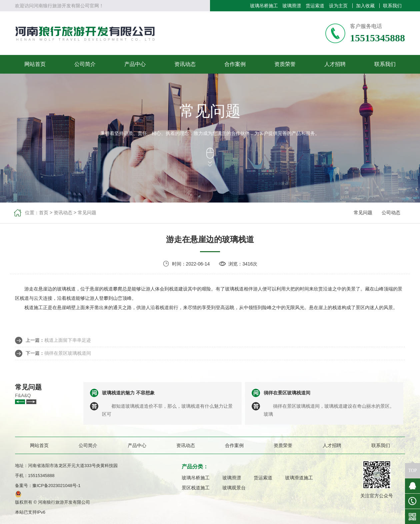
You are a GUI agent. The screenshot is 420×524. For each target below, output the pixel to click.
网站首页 (35, 64)
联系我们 (392, 6)
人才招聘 (335, 64)
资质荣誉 (285, 64)
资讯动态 (185, 64)
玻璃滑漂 (292, 6)
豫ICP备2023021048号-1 (56, 486)
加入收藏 (365, 6)
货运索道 (315, 6)
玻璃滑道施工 (299, 478)
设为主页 (338, 6)
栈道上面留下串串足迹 (68, 340)
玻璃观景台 (234, 488)
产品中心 (135, 64)
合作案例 (235, 64)
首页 (44, 213)
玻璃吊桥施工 (264, 6)
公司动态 (391, 213)
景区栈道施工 (196, 488)
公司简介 (85, 64)
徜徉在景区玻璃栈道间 (68, 353)
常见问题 (87, 213)
